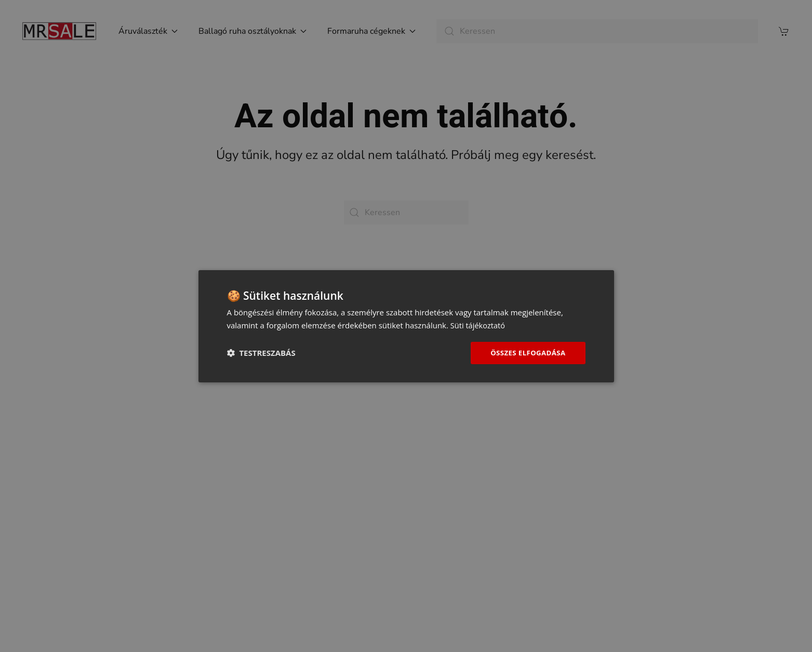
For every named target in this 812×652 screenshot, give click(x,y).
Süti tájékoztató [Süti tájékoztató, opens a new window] (478, 324)
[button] (261, 353)
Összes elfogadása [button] (526, 352)
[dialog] (406, 326)
